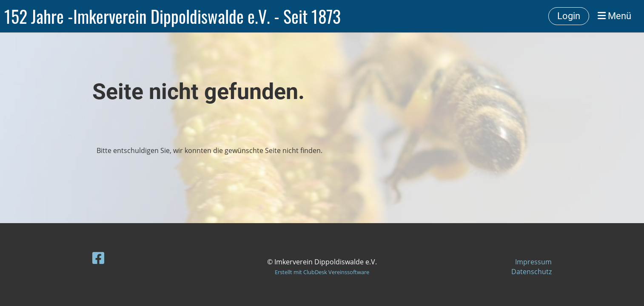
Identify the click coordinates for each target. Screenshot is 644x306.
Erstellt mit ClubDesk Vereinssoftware (322, 272)
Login (569, 16)
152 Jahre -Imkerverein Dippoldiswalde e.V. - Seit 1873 (172, 16)
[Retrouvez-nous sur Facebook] (98, 258)
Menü (614, 16)
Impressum (533, 262)
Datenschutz (531, 272)
